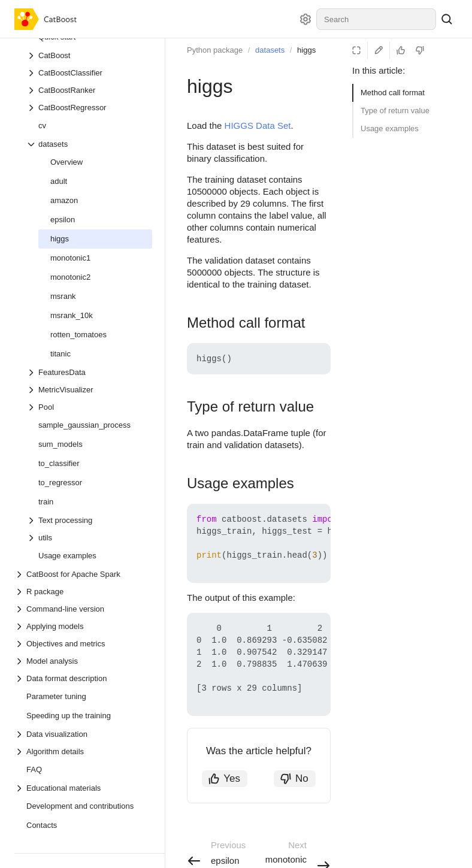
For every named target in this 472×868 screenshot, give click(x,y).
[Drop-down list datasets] (89, 144)
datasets (270, 50)
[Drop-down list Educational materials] (83, 788)
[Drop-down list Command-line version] (83, 609)
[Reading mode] (356, 50)
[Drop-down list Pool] (89, 407)
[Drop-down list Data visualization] (83, 734)
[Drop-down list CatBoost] (89, 55)
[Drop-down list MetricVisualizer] (89, 390)
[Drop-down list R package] (83, 592)
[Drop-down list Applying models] (83, 626)
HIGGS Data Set (258, 125)
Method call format (393, 93)
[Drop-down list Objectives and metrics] (83, 644)
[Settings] (305, 19)
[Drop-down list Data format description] (83, 678)
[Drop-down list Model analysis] (83, 661)
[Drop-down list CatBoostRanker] (89, 90)
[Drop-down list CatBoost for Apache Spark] (83, 574)
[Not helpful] (420, 50)
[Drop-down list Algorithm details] (83, 751)
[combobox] (376, 19)
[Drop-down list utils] (89, 538)
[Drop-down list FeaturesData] (89, 372)
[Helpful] (401, 50)
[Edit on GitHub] (379, 50)
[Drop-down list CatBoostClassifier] (89, 73)
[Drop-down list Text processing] (89, 520)
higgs (306, 50)
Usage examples (390, 128)
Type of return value (395, 111)
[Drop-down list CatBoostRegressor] (89, 108)
